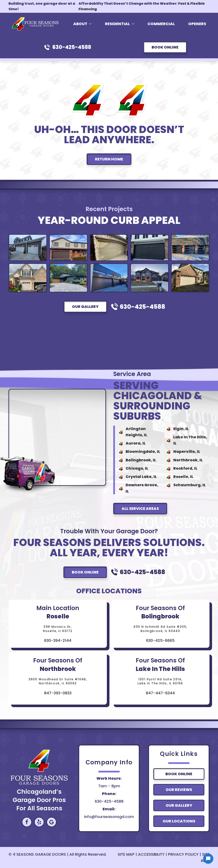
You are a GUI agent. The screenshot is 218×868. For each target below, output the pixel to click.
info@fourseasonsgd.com (109, 817)
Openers (197, 24)
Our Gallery (85, 307)
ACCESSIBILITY (151, 854)
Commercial (161, 24)
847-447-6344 (160, 693)
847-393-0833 (58, 693)
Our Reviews (179, 790)
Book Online (165, 47)
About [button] (82, 24)
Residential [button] (120, 24)
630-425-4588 (72, 47)
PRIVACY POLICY (183, 854)
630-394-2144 (58, 640)
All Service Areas (140, 508)
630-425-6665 (160, 640)
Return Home (109, 159)
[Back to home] (36, 24)
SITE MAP (126, 854)
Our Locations (179, 821)
